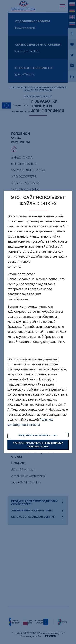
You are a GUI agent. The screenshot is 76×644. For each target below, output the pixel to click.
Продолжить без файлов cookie (38, 435)
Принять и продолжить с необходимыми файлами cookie (38, 445)
